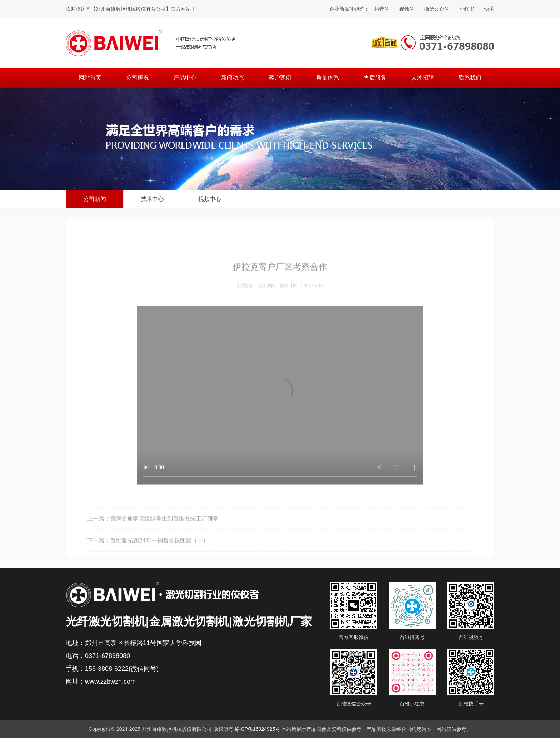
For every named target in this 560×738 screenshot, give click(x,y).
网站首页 (90, 78)
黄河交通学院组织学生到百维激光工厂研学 (164, 536)
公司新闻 (95, 199)
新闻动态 (232, 78)
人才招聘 (422, 78)
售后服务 (375, 78)
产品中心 (185, 78)
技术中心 (152, 199)
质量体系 (327, 78)
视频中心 (210, 199)
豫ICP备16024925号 (257, 729)
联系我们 (470, 78)
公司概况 (137, 78)
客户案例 (280, 78)
